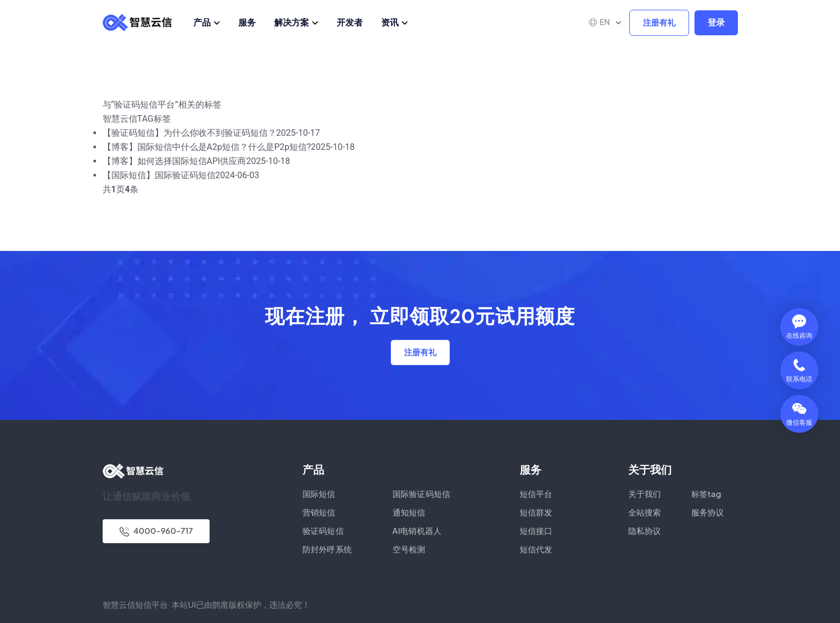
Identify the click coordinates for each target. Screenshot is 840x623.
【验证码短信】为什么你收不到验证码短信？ (190, 133)
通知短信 (409, 512)
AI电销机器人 (417, 530)
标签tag (706, 493)
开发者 (350, 22)
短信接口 (536, 530)
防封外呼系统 (327, 549)
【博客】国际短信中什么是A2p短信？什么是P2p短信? (207, 147)
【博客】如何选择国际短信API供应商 (175, 161)
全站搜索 (645, 512)
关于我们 (645, 493)
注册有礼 (659, 23)
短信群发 (536, 512)
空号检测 (409, 549)
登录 (716, 23)
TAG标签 (154, 119)
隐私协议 (645, 530)
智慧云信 (120, 119)
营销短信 (319, 512)
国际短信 (319, 493)
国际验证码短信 (422, 493)
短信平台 (536, 493)
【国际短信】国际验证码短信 (159, 175)
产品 (202, 22)
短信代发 (536, 549)
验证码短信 (323, 530)
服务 (247, 22)
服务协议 (708, 512)
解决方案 (292, 22)
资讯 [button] (390, 22)
